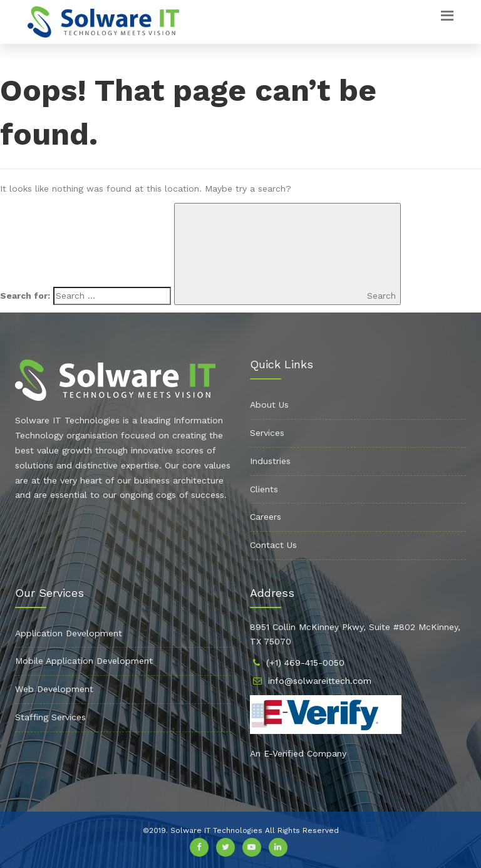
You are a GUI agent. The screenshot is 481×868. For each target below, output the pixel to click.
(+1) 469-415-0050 (305, 663)
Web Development (54, 689)
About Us (269, 405)
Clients (264, 489)
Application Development (69, 633)
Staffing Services (50, 717)
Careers (266, 517)
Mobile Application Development (84, 661)
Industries (270, 461)
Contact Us (273, 545)
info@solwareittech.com (320, 681)
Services (267, 433)
